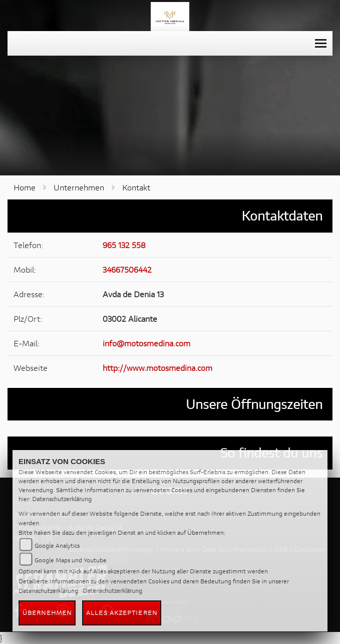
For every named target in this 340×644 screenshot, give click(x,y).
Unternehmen (79, 187)
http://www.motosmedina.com (157, 368)
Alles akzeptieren (122, 613)
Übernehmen (47, 613)
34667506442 (127, 269)
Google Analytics (57, 546)
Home (25, 187)
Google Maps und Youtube (71, 560)
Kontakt (136, 187)
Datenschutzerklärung (62, 499)
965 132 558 (124, 245)
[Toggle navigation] (321, 43)
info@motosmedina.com (146, 343)
